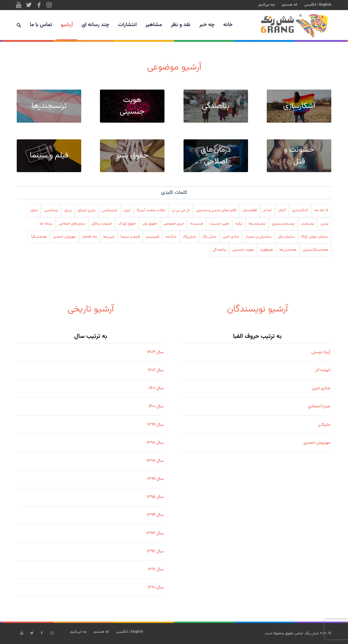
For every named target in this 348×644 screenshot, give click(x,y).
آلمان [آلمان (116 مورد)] (282, 210)
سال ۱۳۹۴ (155, 515)
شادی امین (321, 388)
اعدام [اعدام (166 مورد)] (268, 210)
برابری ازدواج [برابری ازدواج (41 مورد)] (87, 210)
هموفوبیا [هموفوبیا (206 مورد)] (267, 250)
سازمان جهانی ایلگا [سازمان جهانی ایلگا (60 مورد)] (315, 237)
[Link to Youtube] (19, 5)
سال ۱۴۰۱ (156, 388)
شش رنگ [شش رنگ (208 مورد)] (209, 237)
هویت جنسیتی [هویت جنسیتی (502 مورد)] (243, 250)
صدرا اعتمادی (319, 406)
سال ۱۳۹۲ (155, 551)
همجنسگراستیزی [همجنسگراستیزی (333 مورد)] (316, 250)
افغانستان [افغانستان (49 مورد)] (250, 210)
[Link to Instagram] (49, 5)
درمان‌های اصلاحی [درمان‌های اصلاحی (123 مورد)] (72, 224)
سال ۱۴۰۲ (156, 370)
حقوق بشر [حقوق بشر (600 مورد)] (150, 224)
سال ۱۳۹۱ (156, 569)
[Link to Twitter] (29, 5)
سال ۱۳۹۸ (155, 443)
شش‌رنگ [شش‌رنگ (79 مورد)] (189, 237)
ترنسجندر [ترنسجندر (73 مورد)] (308, 224)
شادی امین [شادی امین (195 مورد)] (231, 237)
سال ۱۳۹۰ (155, 588)
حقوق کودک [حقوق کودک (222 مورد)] (127, 224)
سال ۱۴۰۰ (156, 406)
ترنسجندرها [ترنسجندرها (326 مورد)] (257, 224)
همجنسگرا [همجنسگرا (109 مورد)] (39, 237)
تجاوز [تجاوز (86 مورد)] (34, 210)
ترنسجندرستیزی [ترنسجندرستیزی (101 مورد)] (283, 224)
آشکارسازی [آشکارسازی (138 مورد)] (300, 210)
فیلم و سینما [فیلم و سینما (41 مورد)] (130, 237)
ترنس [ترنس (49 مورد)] (324, 224)
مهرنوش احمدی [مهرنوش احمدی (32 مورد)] (65, 237)
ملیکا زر (324, 425)
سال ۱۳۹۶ (155, 479)
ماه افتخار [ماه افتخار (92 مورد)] (90, 237)
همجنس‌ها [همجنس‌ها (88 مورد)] (288, 250)
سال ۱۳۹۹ (155, 425)
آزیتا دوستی (321, 352)
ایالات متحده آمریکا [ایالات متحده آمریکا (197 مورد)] (151, 210)
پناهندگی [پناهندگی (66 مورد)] (219, 250)
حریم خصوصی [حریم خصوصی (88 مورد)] (174, 224)
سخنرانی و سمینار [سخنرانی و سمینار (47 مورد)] (258, 237)
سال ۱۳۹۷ (155, 461)
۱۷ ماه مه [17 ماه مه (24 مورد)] (321, 210)
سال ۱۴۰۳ (155, 352)
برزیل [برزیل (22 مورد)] (68, 210)
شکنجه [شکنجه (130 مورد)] (171, 237)
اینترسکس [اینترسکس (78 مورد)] (110, 210)
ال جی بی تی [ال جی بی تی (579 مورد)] (181, 210)
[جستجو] (19, 25)
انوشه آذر (323, 370)
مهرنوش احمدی (317, 443)
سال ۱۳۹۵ (155, 497)
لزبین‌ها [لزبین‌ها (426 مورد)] (109, 237)
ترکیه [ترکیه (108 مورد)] (239, 224)
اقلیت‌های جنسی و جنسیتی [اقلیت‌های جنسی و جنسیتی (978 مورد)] (216, 210)
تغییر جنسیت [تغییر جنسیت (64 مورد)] (219, 224)
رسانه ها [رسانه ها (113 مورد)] (46, 224)
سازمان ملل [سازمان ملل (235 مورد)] (286, 237)
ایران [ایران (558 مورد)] (127, 210)
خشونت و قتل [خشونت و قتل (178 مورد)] (102, 224)
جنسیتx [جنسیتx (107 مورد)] (197, 224)
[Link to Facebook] (39, 5)
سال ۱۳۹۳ (155, 533)
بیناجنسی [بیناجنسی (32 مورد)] (51, 210)
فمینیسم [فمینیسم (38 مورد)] (153, 237)
